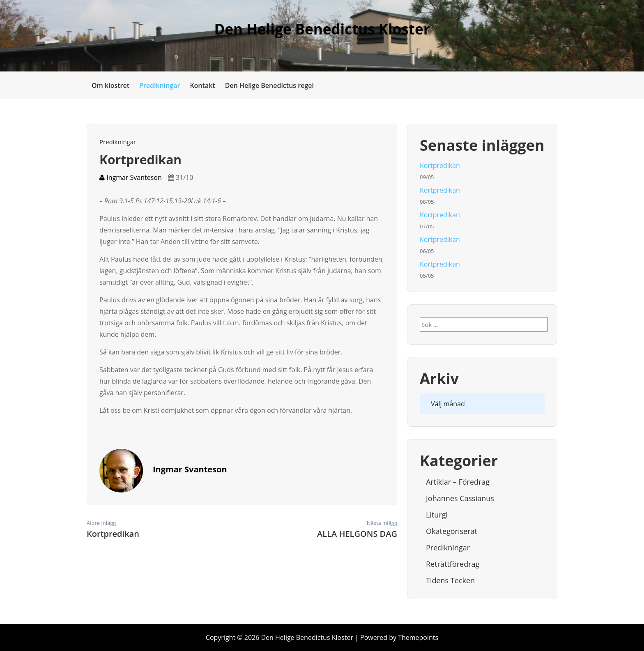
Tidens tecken (450, 580)
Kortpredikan (440, 166)
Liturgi (437, 515)
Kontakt (202, 85)
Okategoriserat (452, 531)
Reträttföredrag (453, 564)
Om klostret (110, 85)
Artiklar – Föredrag (458, 482)
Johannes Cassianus (460, 498)
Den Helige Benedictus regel (269, 85)
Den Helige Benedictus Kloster (322, 29)
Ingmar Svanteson (131, 177)
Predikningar (160, 85)
